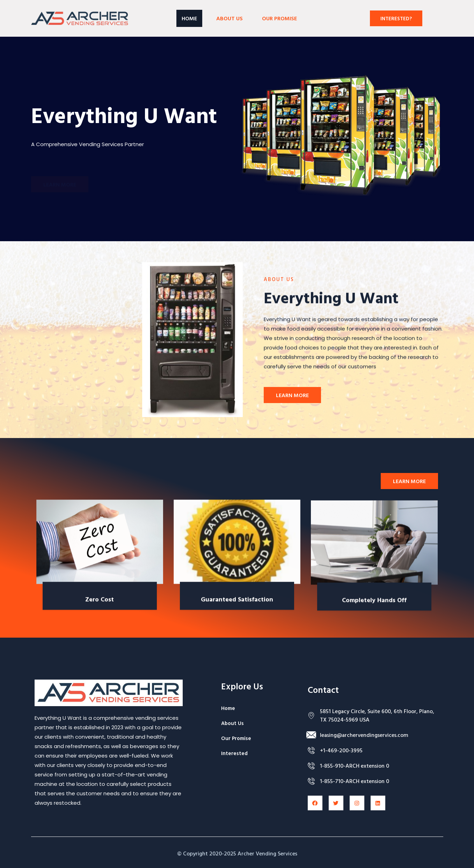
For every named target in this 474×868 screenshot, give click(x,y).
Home (189, 18)
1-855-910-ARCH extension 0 (355, 766)
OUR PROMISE (279, 18)
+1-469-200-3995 (341, 750)
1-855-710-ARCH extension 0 (355, 781)
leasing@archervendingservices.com (364, 735)
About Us (229, 18)
